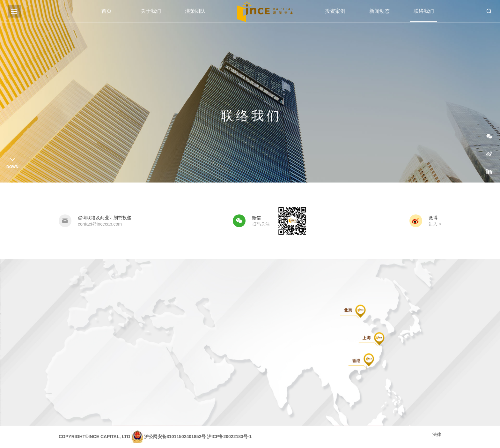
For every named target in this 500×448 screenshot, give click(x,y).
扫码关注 (261, 224)
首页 (107, 11)
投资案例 (335, 11)
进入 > (435, 224)
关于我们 (151, 11)
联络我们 (424, 11)
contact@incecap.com (100, 224)
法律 (437, 434)
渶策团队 (195, 11)
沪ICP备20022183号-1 (229, 437)
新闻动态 (379, 11)
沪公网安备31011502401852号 (175, 437)
